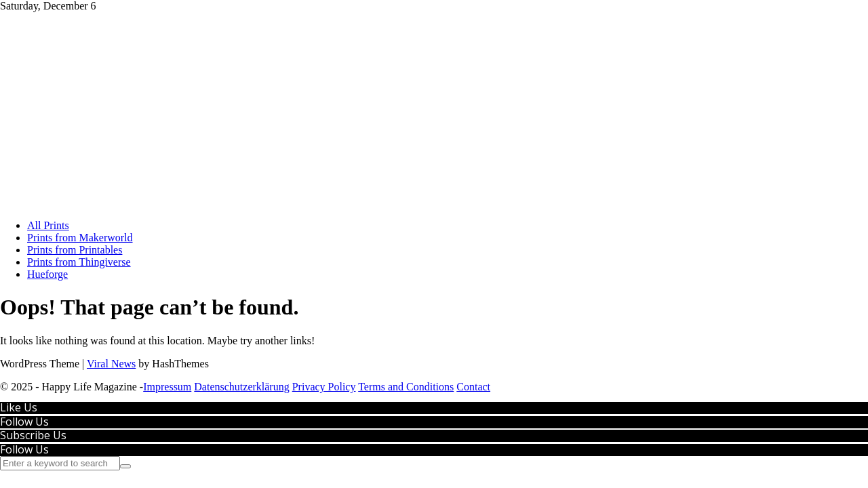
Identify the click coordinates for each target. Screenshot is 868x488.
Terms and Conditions (406, 387)
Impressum (167, 387)
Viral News (111, 364)
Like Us (19, 407)
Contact (473, 387)
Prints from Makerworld (80, 238)
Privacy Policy (324, 387)
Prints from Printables (75, 250)
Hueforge (47, 274)
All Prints (48, 225)
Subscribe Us (33, 435)
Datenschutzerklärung (241, 387)
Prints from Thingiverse (79, 262)
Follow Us (24, 422)
